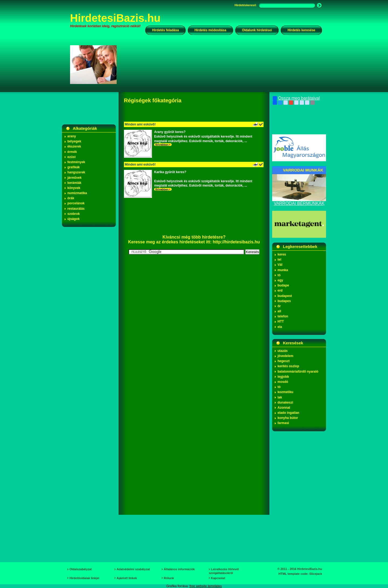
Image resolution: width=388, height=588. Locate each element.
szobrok (74, 214)
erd (280, 290)
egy (280, 280)
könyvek (74, 188)
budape (283, 285)
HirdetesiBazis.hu (115, 18)
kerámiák (74, 183)
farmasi (283, 423)
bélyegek (74, 141)
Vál (280, 265)
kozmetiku (285, 392)
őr (279, 306)
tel (279, 260)
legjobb (283, 377)
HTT (281, 321)
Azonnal (284, 408)
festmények (76, 162)
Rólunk (169, 578)
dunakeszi (285, 402)
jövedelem (285, 356)
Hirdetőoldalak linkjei (84, 578)
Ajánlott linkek (127, 578)
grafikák (74, 167)
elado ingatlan (288, 413)
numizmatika (77, 193)
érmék (72, 152)
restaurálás (76, 209)
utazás (283, 351)
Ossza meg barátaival (296, 98)
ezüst (72, 157)
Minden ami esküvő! (140, 124)
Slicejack (316, 574)
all (279, 311)
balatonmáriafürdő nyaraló (298, 372)
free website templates (206, 586)
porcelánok (76, 203)
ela (280, 327)
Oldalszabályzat (81, 569)
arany (72, 136)
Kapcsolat (218, 578)
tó (279, 275)
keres (282, 254)
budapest (285, 296)
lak (280, 397)
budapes (284, 301)
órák (71, 198)
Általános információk (179, 569)
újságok (73, 219)
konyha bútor (288, 418)
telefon (283, 316)
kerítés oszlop (288, 366)
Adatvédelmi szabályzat (133, 569)
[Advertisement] (223, 64)
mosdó (283, 382)
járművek (75, 178)
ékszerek (74, 146)
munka (283, 270)
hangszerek (76, 172)
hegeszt (284, 361)
